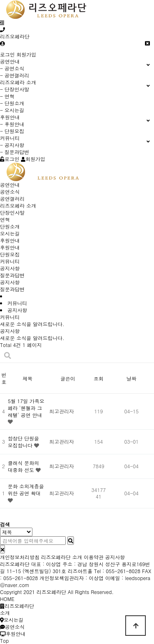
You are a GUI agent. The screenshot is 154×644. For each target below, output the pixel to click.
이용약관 (94, 557)
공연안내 (10, 185)
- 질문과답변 (15, 152)
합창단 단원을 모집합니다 (23, 442)
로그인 (7, 54)
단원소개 (10, 226)
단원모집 (10, 254)
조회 (99, 378)
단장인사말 (12, 212)
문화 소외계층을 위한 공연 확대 (26, 490)
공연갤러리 (12, 198)
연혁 (5, 219)
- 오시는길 (12, 110)
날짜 (131, 378)
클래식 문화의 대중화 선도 (23, 466)
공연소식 (10, 192)
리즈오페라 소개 (18, 205)
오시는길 (10, 233)
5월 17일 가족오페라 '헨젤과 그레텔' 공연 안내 (26, 408)
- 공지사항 (12, 145)
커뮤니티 (10, 261)
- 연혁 (7, 96)
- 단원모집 (12, 131)
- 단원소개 (12, 103)
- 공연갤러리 (15, 75)
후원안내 (10, 240)
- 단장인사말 (15, 89)
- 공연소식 (12, 68)
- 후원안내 (12, 124)
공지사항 (10, 268)
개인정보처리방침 (20, 557)
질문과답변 (12, 275)
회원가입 (26, 54)
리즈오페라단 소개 (62, 557)
